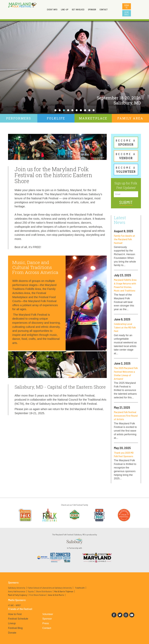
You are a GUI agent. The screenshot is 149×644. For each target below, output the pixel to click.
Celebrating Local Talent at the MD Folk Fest (125, 327)
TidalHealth (80, 588)
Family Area (130, 118)
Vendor (126, 156)
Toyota (31, 591)
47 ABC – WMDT (14, 605)
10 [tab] (94, 110)
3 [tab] (64, 110)
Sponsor (92, 9)
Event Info (52, 9)
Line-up (65, 9)
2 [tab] (60, 110)
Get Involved (78, 9)
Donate (127, 6)
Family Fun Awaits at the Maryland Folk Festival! (124, 239)
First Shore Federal (37, 595)
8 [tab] (85, 110)
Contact (104, 9)
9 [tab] (89, 110)
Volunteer (126, 169)
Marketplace (93, 118)
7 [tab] (81, 110)
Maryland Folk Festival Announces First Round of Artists (126, 416)
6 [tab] (77, 110)
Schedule (127, 13)
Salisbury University (17, 588)
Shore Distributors (44, 591)
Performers (19, 118)
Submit (126, 202)
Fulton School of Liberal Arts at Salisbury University (50, 588)
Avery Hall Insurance (17, 591)
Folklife (56, 118)
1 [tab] (55, 110)
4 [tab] (68, 110)
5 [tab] (72, 110)
